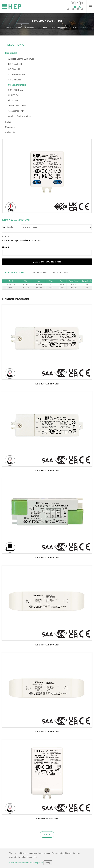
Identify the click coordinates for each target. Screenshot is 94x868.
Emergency (10, 127)
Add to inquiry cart (47, 262)
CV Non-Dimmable (59, 28)
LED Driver (42, 28)
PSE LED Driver (15, 90)
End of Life (10, 132)
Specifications (15, 273)
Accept (48, 863)
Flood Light (13, 100)
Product (18, 28)
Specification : (9, 227)
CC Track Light (15, 64)
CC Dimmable (15, 69)
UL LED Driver (15, 95)
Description (39, 273)
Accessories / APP (17, 111)
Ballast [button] (9, 122)
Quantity (6, 247)
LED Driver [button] (11, 53)
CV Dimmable (14, 80)
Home (8, 28)
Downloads (61, 273)
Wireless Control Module (19, 116)
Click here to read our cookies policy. (27, 863)
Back (47, 834)
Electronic (29, 28)
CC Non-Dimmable (17, 74)
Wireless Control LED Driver (21, 59)
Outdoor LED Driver (17, 106)
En (78, 3)
